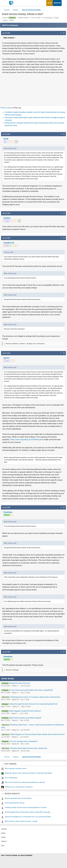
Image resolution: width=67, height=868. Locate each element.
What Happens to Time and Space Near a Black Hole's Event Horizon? (38, 734)
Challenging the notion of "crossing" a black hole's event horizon (35, 697)
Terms (3, 837)
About (3, 833)
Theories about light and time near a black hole (29, 748)
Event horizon (49, 18)
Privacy (4, 841)
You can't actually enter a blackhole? (23, 741)
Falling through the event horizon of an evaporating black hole (33, 704)
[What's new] (64, 3)
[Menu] (4, 3)
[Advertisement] (33, 89)
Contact (4, 829)
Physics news (6, 108)
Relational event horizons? (20, 683)
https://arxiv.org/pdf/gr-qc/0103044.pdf (26, 439)
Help (3, 846)
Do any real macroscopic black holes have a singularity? (31, 690)
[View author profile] (11, 142)
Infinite (11, 20)
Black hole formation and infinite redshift (25, 718)
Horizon (5, 20)
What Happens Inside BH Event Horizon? (25, 711)
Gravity (57, 18)
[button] (61, 33)
